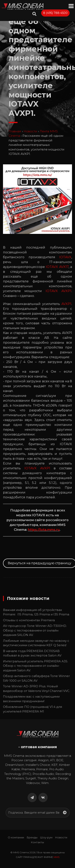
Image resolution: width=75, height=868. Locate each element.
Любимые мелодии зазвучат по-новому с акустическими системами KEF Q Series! (36, 643)
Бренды (32, 837)
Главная (15, 131)
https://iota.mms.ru (44, 530)
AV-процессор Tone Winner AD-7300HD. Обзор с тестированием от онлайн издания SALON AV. (35, 630)
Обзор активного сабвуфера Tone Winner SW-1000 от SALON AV (36, 678)
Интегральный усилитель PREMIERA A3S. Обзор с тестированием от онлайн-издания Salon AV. (35, 666)
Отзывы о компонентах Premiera (29, 620)
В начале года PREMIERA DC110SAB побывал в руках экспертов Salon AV (32, 653)
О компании (16, 837)
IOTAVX (65, 257)
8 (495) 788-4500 (55, 13)
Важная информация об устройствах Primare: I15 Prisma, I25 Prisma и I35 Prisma (36, 612)
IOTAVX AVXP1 (58, 291)
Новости (30, 131)
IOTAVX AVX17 (57, 267)
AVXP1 (66, 304)
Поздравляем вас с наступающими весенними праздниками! (31, 699)
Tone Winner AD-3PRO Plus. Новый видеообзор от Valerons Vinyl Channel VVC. (36, 689)
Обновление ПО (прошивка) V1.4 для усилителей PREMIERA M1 (32, 709)
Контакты (37, 842)
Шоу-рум (46, 837)
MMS (56, 857)
